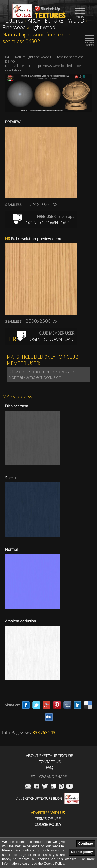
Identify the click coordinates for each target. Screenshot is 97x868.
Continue (86, 844)
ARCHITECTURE (46, 21)
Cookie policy (82, 852)
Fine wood (14, 27)
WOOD (76, 21)
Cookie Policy (48, 824)
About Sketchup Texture (49, 756)
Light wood (43, 27)
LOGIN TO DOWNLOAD (41, 223)
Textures (13, 21)
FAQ (49, 767)
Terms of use (48, 819)
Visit (47, 798)
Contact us (49, 762)
